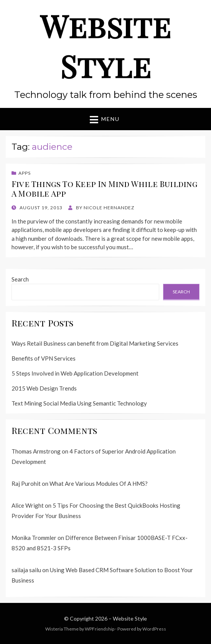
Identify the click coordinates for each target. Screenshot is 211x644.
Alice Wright (28, 505)
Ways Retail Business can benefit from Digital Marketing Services (95, 343)
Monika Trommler (34, 538)
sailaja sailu (26, 570)
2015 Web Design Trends (44, 388)
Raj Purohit (26, 483)
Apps (25, 173)
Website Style (105, 46)
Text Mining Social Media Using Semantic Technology (79, 403)
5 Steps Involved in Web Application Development (75, 373)
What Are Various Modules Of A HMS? (99, 483)
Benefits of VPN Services (44, 358)
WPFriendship (100, 629)
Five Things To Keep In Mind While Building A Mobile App (105, 188)
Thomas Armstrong (36, 451)
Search (20, 279)
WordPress (154, 629)
